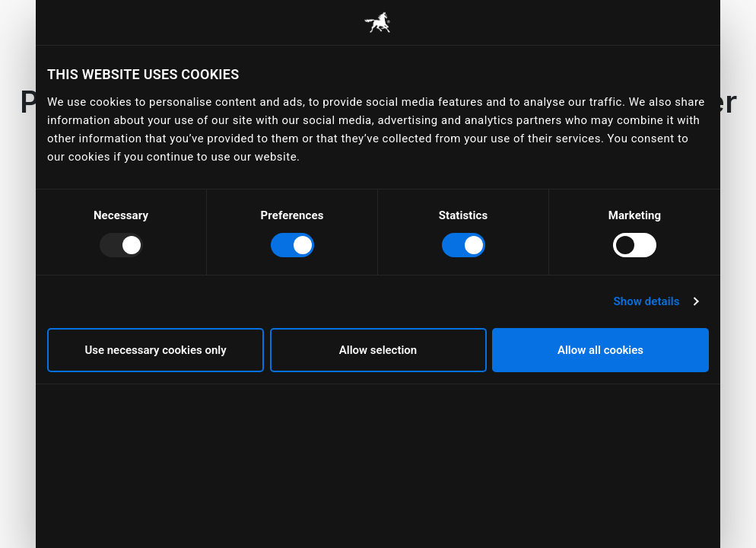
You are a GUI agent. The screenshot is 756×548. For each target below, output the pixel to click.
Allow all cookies (600, 350)
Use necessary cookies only (155, 350)
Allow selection (378, 350)
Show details (646, 301)
